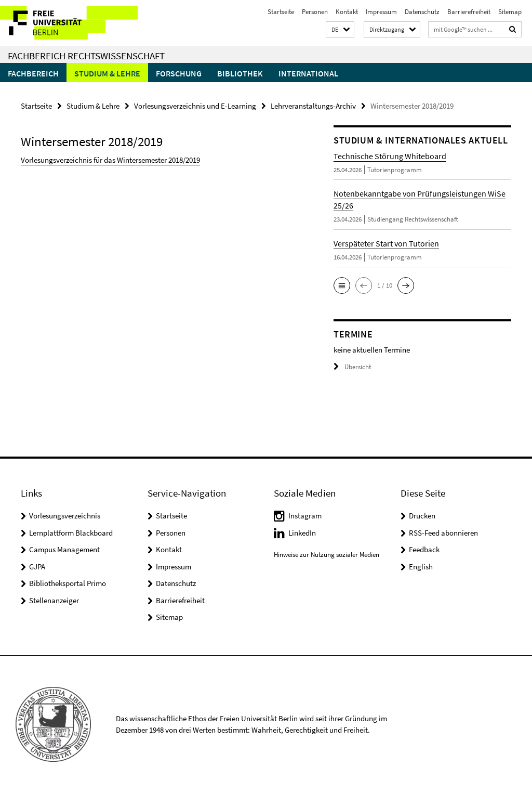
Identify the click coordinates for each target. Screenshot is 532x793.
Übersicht (352, 367)
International (308, 73)
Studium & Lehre (107, 73)
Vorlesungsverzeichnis (65, 516)
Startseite (281, 12)
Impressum (381, 12)
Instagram (305, 516)
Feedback (424, 549)
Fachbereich (33, 73)
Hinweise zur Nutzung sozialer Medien (327, 555)
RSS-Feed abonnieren (443, 533)
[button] (340, 30)
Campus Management (64, 549)
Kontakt (347, 12)
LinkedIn (302, 533)
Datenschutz (422, 12)
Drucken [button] (422, 516)
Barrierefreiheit (469, 12)
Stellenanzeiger (54, 600)
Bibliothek (240, 73)
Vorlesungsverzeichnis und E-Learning (195, 106)
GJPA (37, 567)
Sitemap (510, 12)
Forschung (179, 73)
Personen (315, 12)
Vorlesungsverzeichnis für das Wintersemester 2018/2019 (110, 160)
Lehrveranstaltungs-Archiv (313, 106)
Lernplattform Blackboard (71, 533)
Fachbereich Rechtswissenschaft (86, 56)
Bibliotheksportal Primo (68, 583)
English (421, 567)
